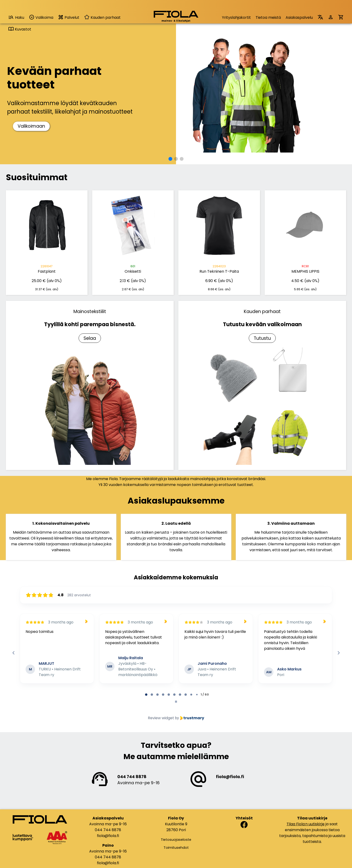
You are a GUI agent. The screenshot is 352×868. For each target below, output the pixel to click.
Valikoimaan (31, 126)
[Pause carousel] (176, 702)
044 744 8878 (132, 777)
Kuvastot (20, 29)
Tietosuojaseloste (176, 840)
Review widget (161, 718)
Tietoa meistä (268, 17)
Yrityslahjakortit (236, 17)
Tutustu (262, 338)
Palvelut (69, 17)
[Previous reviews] (13, 653)
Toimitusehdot (176, 848)
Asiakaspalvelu (299, 17)
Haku (16, 17)
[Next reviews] (338, 653)
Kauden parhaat (102, 17)
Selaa (90, 338)
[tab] (146, 695)
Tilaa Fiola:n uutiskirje (306, 824)
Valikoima (41, 17)
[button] (170, 159)
